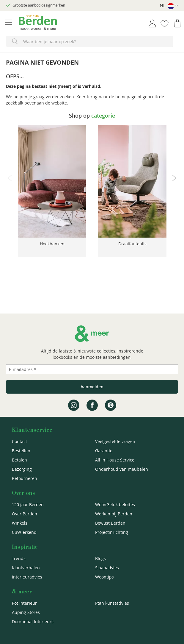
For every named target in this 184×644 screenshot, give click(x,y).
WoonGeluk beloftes (115, 505)
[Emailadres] (92, 369)
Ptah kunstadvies (112, 603)
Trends (19, 558)
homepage (126, 97)
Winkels (20, 523)
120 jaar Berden (28, 505)
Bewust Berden (110, 523)
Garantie (104, 451)
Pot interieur (24, 603)
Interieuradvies (27, 577)
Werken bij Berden (114, 514)
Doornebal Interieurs (33, 622)
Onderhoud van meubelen (122, 469)
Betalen (19, 460)
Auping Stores (26, 612)
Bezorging (22, 469)
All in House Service (115, 460)
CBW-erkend (24, 532)
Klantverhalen (26, 568)
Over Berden (25, 514)
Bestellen (21, 451)
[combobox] (90, 41)
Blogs (100, 558)
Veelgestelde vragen (115, 441)
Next (174, 178)
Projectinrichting (112, 532)
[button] (169, 6)
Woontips (104, 577)
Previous (10, 178)
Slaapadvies (107, 568)
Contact (19, 441)
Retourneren (25, 478)
